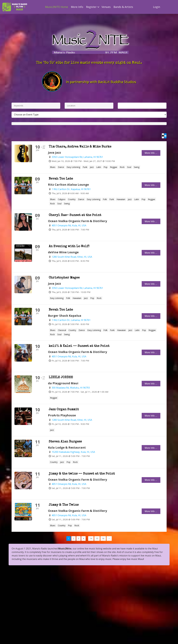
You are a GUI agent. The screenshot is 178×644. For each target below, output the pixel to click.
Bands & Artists (123, 7)
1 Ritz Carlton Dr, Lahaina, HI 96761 (71, 320)
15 (97, 538)
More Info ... (151, 153)
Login (157, 7)
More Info (77, 7)
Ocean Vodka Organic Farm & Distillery (77, 221)
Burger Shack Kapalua (65, 316)
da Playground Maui (63, 383)
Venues (106, 7)
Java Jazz (54, 153)
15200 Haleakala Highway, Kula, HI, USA (73, 452)
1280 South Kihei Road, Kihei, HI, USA (72, 257)
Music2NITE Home (57, 7)
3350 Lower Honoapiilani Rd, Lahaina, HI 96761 (77, 157)
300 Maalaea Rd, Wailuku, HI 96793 (71, 388)
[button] (98, 7)
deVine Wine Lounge (63, 252)
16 (103, 538)
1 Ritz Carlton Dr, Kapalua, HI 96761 (71, 189)
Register (91, 7)
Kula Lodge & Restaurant (67, 447)
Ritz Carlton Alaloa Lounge (68, 185)
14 (91, 538)
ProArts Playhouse (62, 415)
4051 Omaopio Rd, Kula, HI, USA (69, 225)
